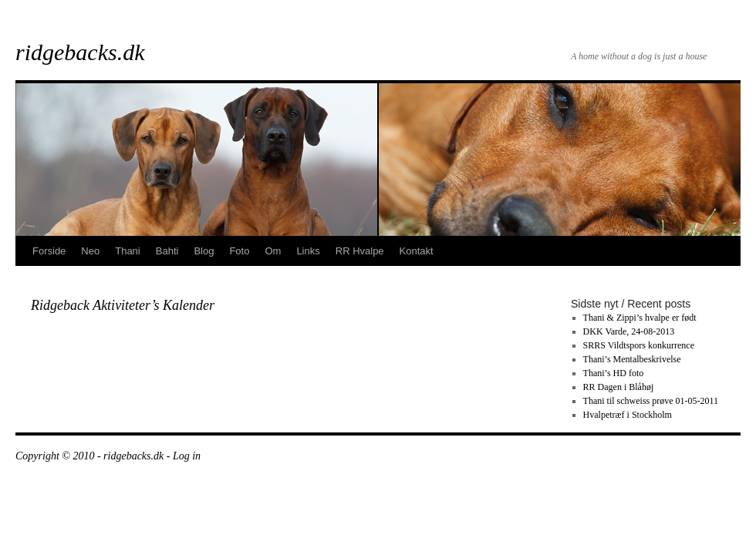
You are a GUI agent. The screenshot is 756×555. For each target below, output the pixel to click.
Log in (187, 456)
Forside (49, 251)
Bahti (167, 251)
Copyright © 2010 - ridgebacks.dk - (94, 456)
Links (308, 251)
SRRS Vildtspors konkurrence (639, 345)
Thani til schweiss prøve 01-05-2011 (651, 401)
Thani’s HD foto (614, 373)
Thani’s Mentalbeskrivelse (632, 359)
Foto (239, 251)
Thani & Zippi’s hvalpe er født (640, 318)
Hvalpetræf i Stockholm (628, 415)
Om (273, 251)
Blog (204, 251)
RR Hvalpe (360, 251)
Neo (90, 251)
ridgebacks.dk (80, 52)
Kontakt (417, 251)
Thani (128, 251)
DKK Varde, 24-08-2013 (629, 331)
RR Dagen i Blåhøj (619, 387)
